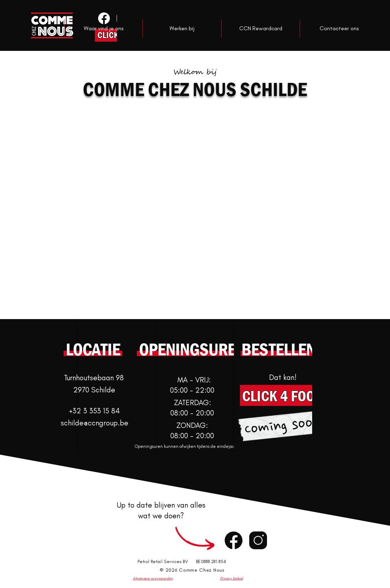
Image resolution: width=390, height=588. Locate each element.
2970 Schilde (94, 390)
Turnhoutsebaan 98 (94, 378)
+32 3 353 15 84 (94, 411)
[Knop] (103, 18)
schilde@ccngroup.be (95, 423)
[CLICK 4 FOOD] (283, 395)
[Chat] (234, 541)
